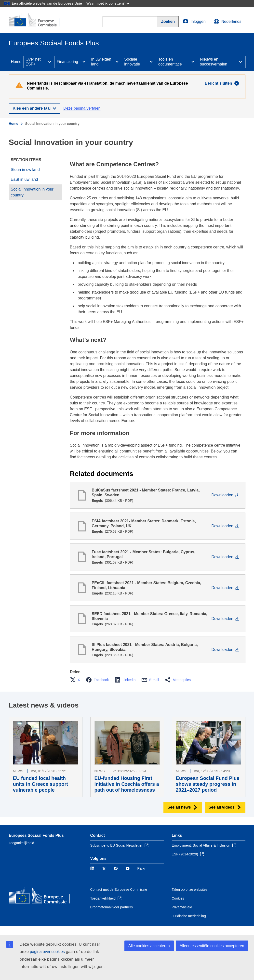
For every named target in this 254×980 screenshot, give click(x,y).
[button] (76, 680)
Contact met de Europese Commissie (119, 890)
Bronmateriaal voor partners (112, 907)
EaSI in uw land (24, 179)
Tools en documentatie (170, 62)
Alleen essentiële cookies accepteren (212, 946)
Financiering (67, 62)
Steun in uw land (25, 170)
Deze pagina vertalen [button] (82, 108)
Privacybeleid (182, 907)
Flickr (141, 868)
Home (16, 62)
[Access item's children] (50, 62)
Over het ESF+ (33, 62)
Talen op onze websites (190, 890)
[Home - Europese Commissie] (39, 20)
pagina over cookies (47, 952)
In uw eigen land (101, 62)
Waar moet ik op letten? (108, 3)
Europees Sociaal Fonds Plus (36, 835)
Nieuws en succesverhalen (214, 62)
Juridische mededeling (189, 916)
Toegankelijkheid (22, 843)
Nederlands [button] (227, 22)
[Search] (168, 22)
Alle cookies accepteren (149, 946)
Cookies (178, 898)
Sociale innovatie (132, 62)
